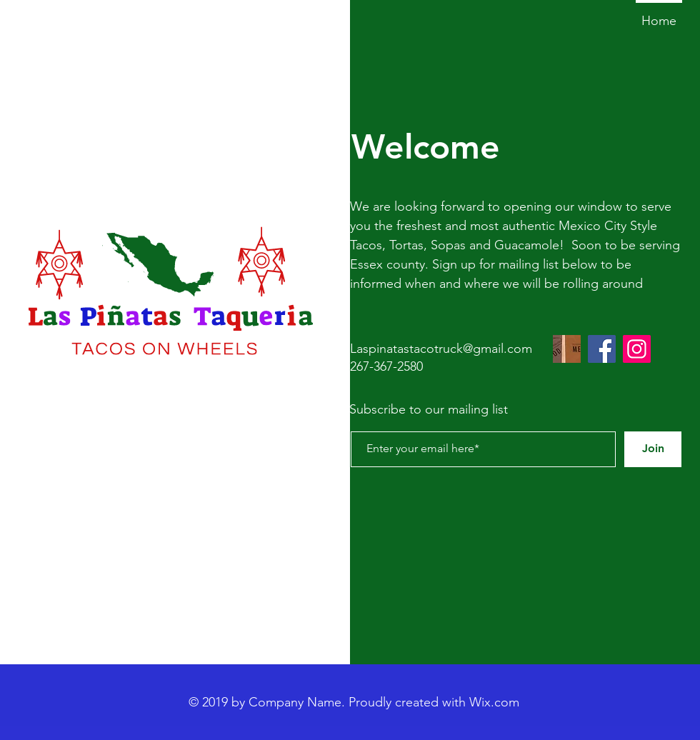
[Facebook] (602, 349)
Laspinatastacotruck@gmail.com (441, 349)
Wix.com (494, 702)
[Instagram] (637, 349)
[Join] (653, 449)
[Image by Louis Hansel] (567, 349)
